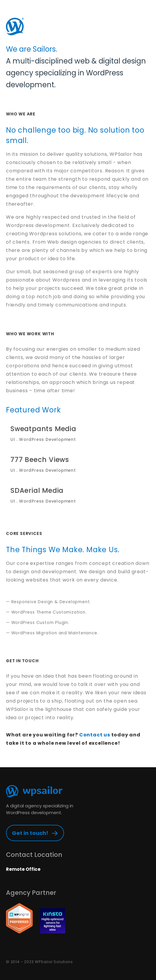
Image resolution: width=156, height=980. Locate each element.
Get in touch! (30, 833)
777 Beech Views (78, 464)
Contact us (95, 735)
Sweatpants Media (78, 433)
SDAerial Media (78, 495)
